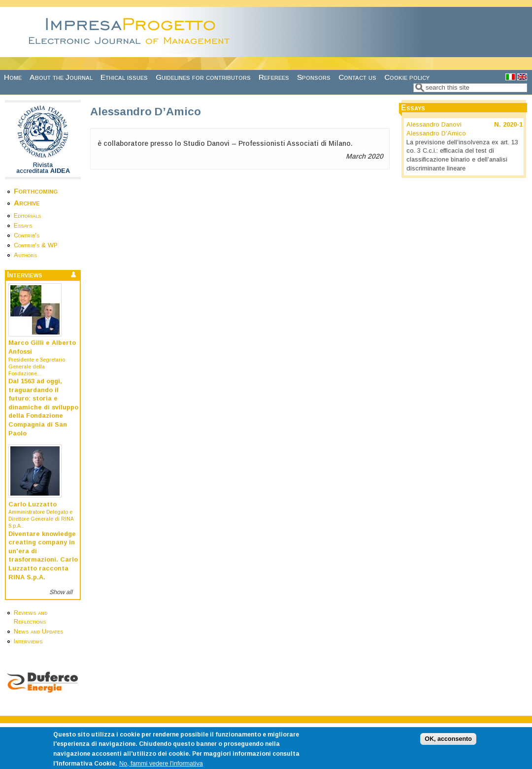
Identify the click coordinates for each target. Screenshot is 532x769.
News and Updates (38, 632)
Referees (274, 77)
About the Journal (61, 77)
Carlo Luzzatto (33, 504)
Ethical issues (124, 77)
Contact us (357, 77)
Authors (25, 255)
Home (13, 77)
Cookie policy (407, 77)
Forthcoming (36, 191)
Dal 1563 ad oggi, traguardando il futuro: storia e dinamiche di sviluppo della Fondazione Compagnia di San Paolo (43, 407)
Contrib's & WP (36, 245)
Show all (61, 592)
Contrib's (27, 235)
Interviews (28, 641)
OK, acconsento (448, 745)
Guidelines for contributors (203, 77)
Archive (27, 203)
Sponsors (314, 77)
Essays (23, 226)
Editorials (27, 216)
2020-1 (513, 125)
